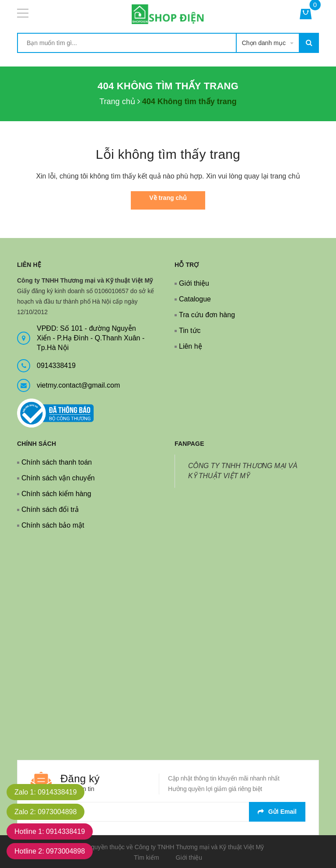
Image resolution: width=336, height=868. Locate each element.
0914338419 (56, 366)
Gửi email (277, 812)
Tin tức (190, 331)
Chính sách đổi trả (50, 509)
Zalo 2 (45, 812)
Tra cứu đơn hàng (207, 315)
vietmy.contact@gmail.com (78, 385)
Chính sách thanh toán (57, 462)
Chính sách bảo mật (53, 525)
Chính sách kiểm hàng (56, 494)
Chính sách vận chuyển (58, 478)
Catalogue (195, 299)
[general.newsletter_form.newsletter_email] (168, 812)
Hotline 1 (50, 831)
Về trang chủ (168, 198)
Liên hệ (191, 346)
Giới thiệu (194, 283)
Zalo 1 (45, 792)
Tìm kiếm (147, 857)
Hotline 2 (50, 851)
